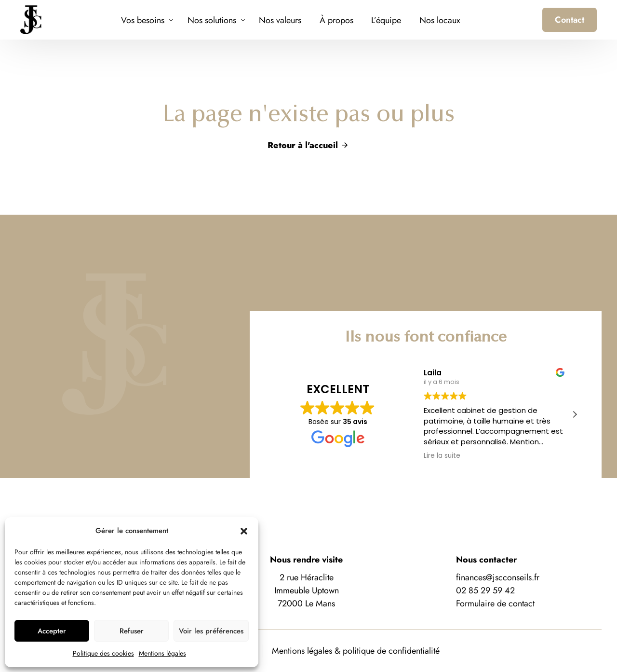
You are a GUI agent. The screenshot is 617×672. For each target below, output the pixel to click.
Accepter (52, 631)
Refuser (132, 631)
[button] (244, 531)
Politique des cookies (103, 653)
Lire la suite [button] (442, 456)
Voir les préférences (211, 631)
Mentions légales (162, 653)
